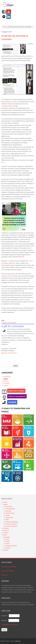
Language (4, 32)
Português (6, 383)
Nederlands (7, 377)
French (7, 544)
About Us (6, 530)
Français (6, 381)
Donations (5, 575)
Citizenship (9, 507)
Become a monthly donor (9, 353)
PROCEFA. (21, 257)
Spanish (8, 548)
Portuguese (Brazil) (11, 546)
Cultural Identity (10, 509)
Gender (8, 515)
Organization (9, 517)
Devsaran (18, 641)
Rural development (11, 526)
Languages (7, 537)
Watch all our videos (16, 391)
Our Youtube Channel (8, 571)
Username (5, 616)
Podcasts (6, 528)
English (6, 379)
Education (8, 511)
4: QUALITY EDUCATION (9, 323)
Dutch (7, 539)
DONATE (12, 402)
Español (6, 385)
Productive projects (11, 524)
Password (5, 620)
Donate (6, 550)
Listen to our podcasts (16, 397)
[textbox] (7, 366)
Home (5, 27)
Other (7, 520)
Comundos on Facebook (9, 567)
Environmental (10, 513)
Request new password (11, 625)
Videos (5, 504)
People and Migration (12, 522)
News (5, 535)
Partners (6, 533)
